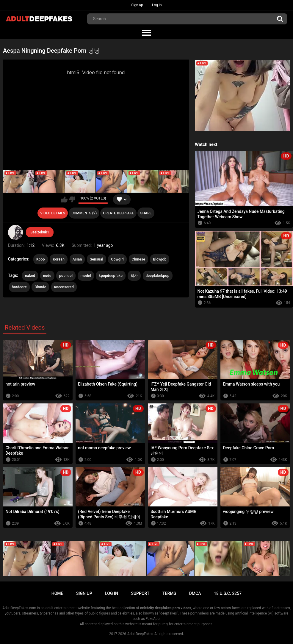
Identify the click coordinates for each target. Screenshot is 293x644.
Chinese (138, 259)
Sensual (97, 259)
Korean (59, 259)
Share (146, 213)
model (86, 276)
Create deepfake (119, 213)
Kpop (41, 259)
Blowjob (160, 259)
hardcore (19, 287)
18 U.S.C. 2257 (228, 593)
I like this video (64, 199)
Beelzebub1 (40, 232)
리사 (134, 276)
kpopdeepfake (111, 276)
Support (140, 593)
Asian (77, 259)
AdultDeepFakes (140, 634)
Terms (169, 593)
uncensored (64, 287)
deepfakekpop (158, 276)
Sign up (137, 5)
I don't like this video (72, 199)
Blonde (40, 287)
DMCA (195, 593)
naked (30, 276)
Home (57, 593)
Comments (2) (84, 213)
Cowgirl (117, 259)
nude (47, 276)
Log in (157, 5)
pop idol (66, 276)
